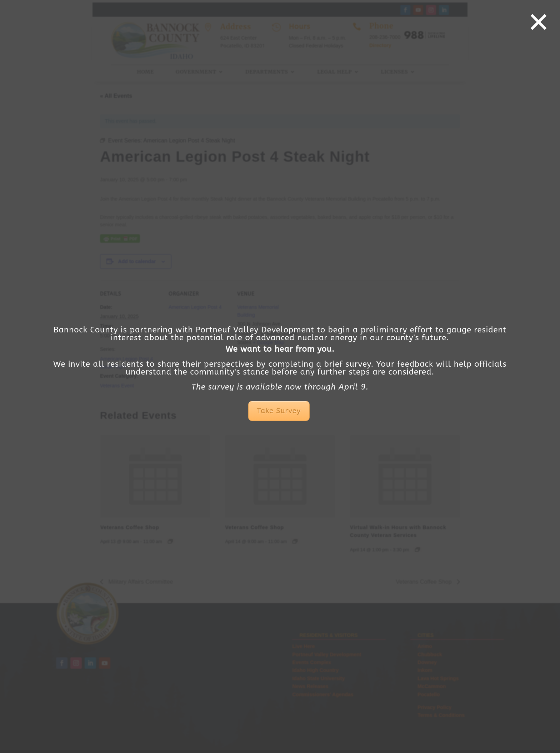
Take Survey (279, 411)
